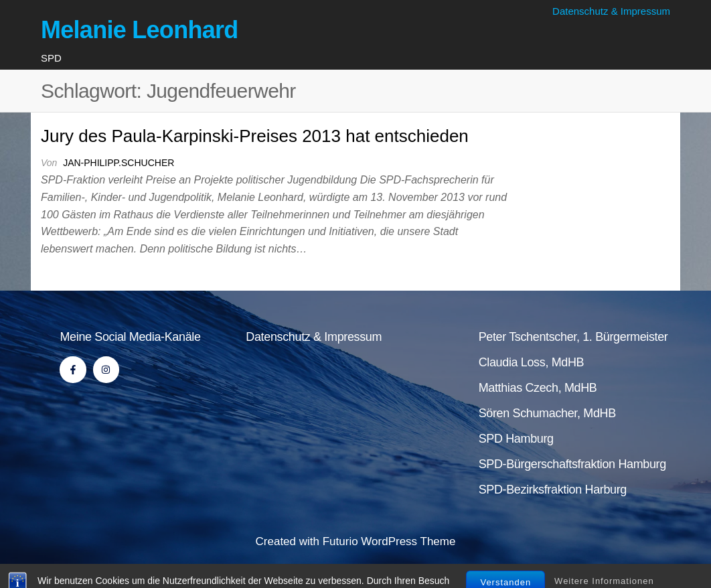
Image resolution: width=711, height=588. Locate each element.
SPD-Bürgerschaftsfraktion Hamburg (572, 464)
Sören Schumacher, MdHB (547, 413)
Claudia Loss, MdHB (532, 362)
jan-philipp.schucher (118, 163)
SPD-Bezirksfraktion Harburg (553, 490)
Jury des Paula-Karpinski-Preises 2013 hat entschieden (255, 136)
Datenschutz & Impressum (611, 11)
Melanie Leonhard (140, 30)
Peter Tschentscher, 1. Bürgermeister (573, 337)
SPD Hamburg (516, 439)
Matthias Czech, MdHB (538, 388)
